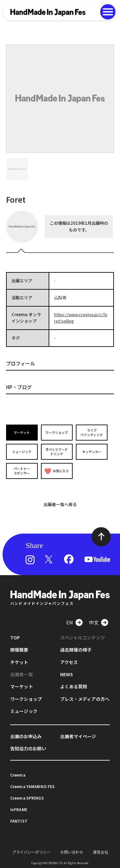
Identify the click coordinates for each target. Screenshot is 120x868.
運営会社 (100, 852)
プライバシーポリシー (31, 852)
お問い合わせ (72, 852)
